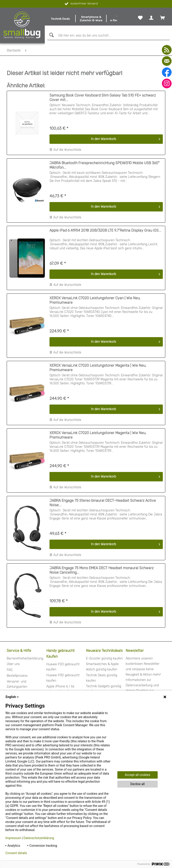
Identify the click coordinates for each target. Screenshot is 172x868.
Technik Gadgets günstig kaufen (104, 689)
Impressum (13, 838)
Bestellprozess (17, 676)
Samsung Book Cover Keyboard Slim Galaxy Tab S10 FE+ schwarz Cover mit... (103, 98)
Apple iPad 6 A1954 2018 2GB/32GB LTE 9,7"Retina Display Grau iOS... (105, 230)
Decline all (138, 784)
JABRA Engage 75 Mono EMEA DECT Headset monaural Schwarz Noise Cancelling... (102, 570)
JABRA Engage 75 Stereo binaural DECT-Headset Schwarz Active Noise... (103, 503)
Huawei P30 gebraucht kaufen (63, 678)
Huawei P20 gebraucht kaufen (63, 667)
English (13, 697)
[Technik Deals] (60, 19)
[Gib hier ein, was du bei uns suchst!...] (108, 36)
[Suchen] (51, 35)
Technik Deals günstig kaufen (102, 678)
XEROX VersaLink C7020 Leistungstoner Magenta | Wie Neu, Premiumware (98, 368)
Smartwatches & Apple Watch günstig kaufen (102, 667)
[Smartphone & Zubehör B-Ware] (91, 19)
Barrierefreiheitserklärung (25, 658)
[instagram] (167, 83)
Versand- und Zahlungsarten (17, 684)
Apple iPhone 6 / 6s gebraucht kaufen (60, 689)
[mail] (167, 61)
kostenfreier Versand (81, 4)
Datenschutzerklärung (39, 838)
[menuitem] (60, 19)
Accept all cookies (137, 775)
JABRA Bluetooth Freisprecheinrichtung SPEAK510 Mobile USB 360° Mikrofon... (104, 165)
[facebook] (167, 72)
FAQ (10, 670)
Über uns (13, 664)
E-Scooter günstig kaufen (104, 658)
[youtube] (167, 50)
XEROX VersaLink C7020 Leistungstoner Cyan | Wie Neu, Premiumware (95, 300)
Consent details (16, 853)
